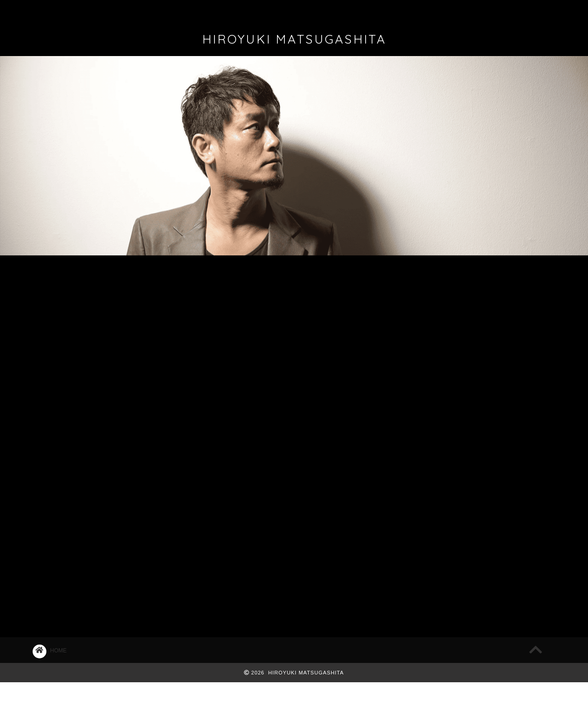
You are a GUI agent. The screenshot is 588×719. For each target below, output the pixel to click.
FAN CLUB (322, 11)
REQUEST (488, 11)
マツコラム (338, 278)
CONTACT (403, 11)
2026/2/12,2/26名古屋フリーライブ (462, 361)
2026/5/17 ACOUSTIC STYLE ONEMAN (470, 305)
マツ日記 (250, 278)
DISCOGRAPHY (236, 11)
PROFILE (148, 11)
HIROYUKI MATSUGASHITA (294, 39)
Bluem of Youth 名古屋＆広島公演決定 (466, 333)
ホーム (69, 11)
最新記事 (75, 278)
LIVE (163, 277)
